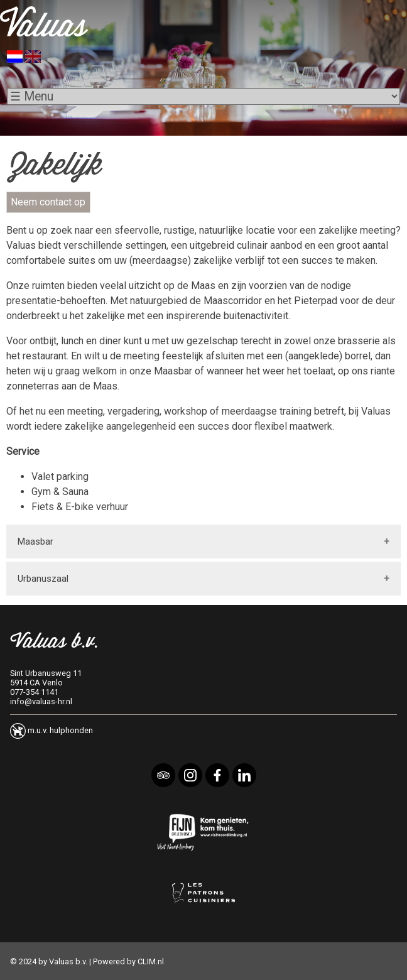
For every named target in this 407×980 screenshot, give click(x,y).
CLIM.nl (151, 961)
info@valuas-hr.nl (41, 701)
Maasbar (35, 542)
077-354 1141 (34, 692)
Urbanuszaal (43, 579)
